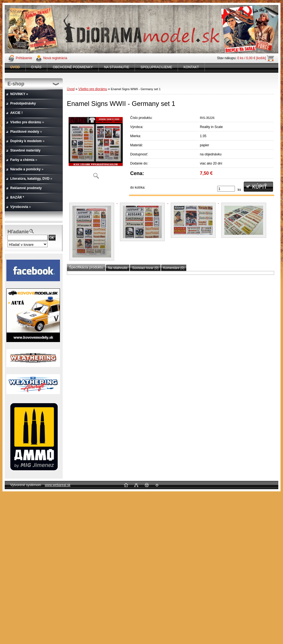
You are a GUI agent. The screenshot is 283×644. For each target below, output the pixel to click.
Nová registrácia (55, 58)
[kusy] (226, 189)
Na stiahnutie (118, 268)
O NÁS (36, 67)
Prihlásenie (24, 58)
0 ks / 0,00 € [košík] (252, 58)
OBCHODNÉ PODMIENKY (73, 67)
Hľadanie (18, 232)
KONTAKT (191, 67)
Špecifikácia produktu (86, 267)
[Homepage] (15, 67)
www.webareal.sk (58, 485)
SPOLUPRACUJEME (156, 67)
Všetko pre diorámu (93, 89)
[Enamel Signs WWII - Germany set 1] (96, 148)
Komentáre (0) (174, 268)
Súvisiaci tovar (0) (145, 268)
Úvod (71, 89)
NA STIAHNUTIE (117, 67)
